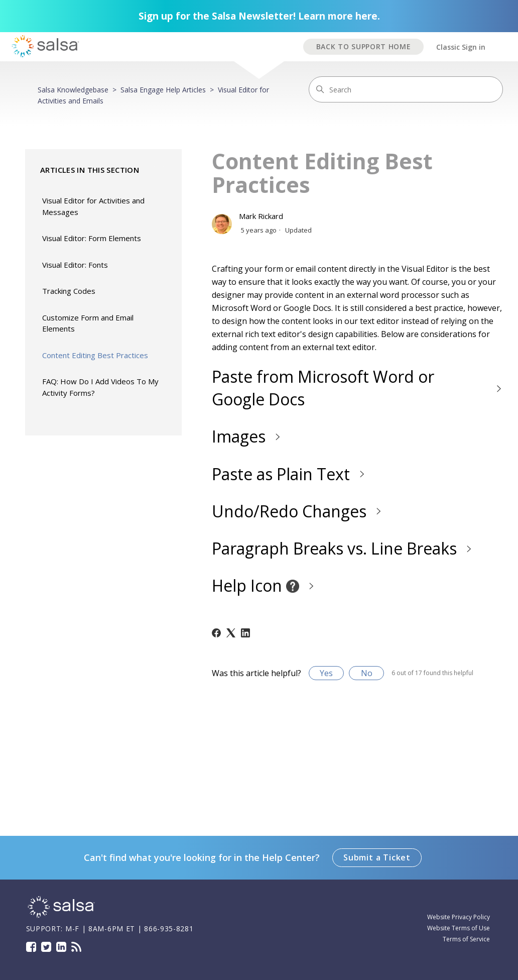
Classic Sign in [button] (461, 47)
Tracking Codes (69, 291)
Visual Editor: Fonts (75, 265)
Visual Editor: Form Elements (92, 238)
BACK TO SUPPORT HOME (364, 46)
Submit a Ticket (377, 857)
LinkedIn (61, 947)
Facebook (31, 947)
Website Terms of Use (459, 928)
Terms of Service (466, 939)
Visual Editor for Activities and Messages (93, 206)
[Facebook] (216, 633)
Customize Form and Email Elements (88, 323)
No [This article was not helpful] (367, 673)
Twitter (46, 947)
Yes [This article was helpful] (326, 673)
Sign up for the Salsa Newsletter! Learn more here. (259, 16)
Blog (76, 947)
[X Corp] (231, 633)
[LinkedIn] (245, 633)
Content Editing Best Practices (95, 355)
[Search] (406, 89)
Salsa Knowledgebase (73, 90)
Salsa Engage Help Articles (163, 90)
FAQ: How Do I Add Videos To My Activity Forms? (100, 387)
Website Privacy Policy (459, 917)
